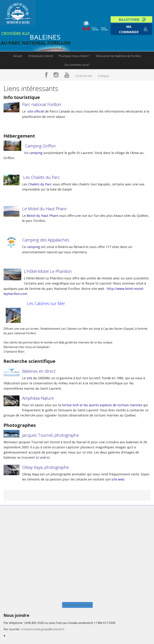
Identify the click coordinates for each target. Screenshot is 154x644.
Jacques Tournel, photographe (51, 435)
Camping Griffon (40, 146)
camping (36, 153)
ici (38, 457)
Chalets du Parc (40, 184)
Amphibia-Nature (38, 398)
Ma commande (129, 29)
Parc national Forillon (42, 104)
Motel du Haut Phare (42, 216)
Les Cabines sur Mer (46, 303)
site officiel (36, 111)
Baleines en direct (39, 371)
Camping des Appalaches (46, 240)
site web (118, 479)
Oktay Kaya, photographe (45, 467)
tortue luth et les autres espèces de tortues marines (102, 405)
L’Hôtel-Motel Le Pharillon (48, 271)
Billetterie (129, 20)
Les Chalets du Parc (42, 177)
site (29, 378)
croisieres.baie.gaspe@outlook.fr (43, 629)
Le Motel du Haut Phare (44, 209)
